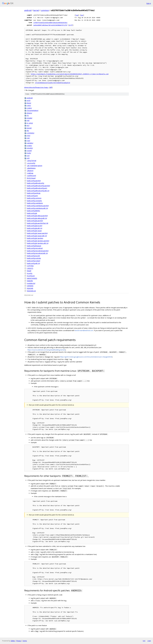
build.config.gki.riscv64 (35, 226)
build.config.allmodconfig (36, 183)
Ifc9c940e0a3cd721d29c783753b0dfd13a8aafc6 (53, 83)
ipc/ (28, 125)
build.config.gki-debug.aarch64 (37, 216)
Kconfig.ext (31, 276)
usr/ (28, 156)
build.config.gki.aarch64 (35, 221)
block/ (29, 103)
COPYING (30, 266)
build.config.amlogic (34, 193)
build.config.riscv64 (33, 256)
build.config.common (34, 198)
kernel (36, 10)
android (28, 10)
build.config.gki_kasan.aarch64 (37, 233)
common (45, 10)
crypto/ (29, 108)
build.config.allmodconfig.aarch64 (38, 186)
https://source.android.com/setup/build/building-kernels (46, 350)
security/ (30, 148)
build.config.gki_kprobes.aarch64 (38, 241)
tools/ (29, 153)
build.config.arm (32, 196)
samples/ (30, 143)
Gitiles (13, 641)
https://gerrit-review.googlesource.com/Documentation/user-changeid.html (86, 357)
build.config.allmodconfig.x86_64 (38, 191)
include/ (30, 118)
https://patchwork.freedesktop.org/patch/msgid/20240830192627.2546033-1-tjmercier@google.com (70, 74)
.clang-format (32, 161)
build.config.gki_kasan (34, 231)
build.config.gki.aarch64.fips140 (38, 223)
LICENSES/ (31, 133)
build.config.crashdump (35, 203)
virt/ (28, 158)
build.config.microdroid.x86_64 (37, 253)
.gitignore (30, 171)
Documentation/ (33, 110)
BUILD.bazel (31, 178)
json (149, 641)
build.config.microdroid (35, 248)
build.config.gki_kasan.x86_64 (37, 236)
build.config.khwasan (34, 246)
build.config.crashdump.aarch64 (38, 206)
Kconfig (30, 273)
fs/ (28, 115)
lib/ (28, 131)
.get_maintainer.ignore (35, 166)
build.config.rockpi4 (34, 261)
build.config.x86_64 (33, 263)
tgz (82, 15)
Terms (25, 641)
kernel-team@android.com (84, 330)
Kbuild (29, 271)
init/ (28, 120)
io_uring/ (30, 123)
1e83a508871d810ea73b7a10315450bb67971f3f (50, 25)
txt (144, 641)
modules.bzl (31, 283)
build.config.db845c (34, 211)
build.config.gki (32, 213)
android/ (30, 98)
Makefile (30, 281)
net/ (28, 138)
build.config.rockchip (34, 258)
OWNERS (30, 286)
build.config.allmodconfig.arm (37, 188)
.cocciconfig (31, 163)
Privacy (19, 641)
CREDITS (30, 268)
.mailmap (30, 173)
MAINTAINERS (32, 278)
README (30, 288)
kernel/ (29, 128)
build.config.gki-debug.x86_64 (37, 218)
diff (71, 25)
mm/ (29, 136)
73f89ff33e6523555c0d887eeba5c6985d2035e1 (50, 23)
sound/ (29, 151)
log (77, 15)
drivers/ (30, 113)
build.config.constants (34, 201)
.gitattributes (31, 168)
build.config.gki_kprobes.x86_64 (38, 243)
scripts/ (29, 146)
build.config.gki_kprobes (35, 238)
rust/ (29, 141)
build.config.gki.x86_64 (35, 228)
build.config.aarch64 (34, 181)
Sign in (149, 3)
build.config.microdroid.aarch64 (38, 251)
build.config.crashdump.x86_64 (37, 208)
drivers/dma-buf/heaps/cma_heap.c (36, 87)
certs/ (29, 105)
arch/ (29, 100)
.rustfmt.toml (31, 176)
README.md (31, 291)
